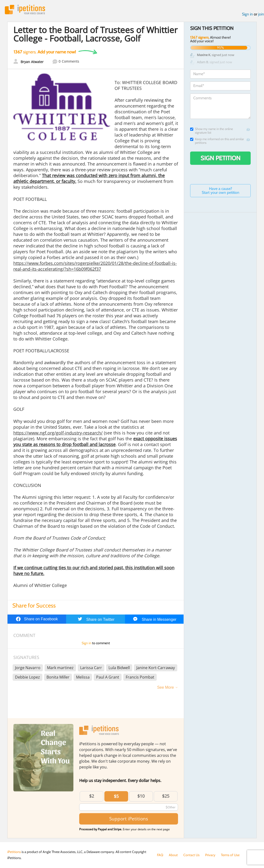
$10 (141, 796)
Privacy (210, 855)
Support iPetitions (129, 819)
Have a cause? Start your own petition (221, 191)
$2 (92, 796)
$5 (116, 796)
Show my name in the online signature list (212, 131)
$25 (166, 796)
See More (166, 687)
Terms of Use (230, 855)
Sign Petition (221, 158)
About (173, 855)
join (261, 14)
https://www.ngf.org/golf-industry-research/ (58, 433)
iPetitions (25, 10)
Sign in (247, 14)
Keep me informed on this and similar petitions (217, 141)
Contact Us (191, 855)
